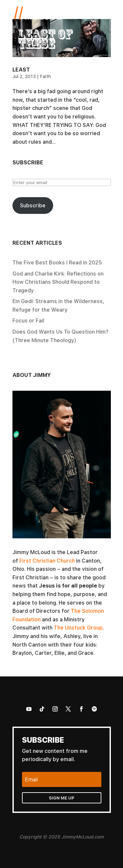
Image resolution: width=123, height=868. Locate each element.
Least (21, 70)
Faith (45, 76)
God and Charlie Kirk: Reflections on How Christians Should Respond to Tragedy (58, 282)
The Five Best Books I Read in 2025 (57, 262)
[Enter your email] (62, 182)
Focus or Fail (28, 320)
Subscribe (33, 205)
